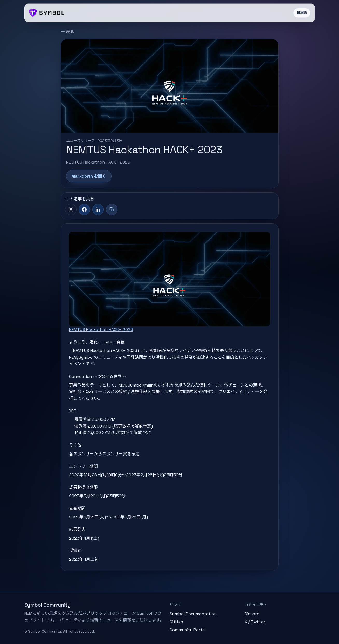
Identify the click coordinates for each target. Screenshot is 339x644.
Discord (252, 614)
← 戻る (67, 32)
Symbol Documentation (193, 614)
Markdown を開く (89, 176)
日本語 (302, 13)
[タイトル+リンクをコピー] (112, 209)
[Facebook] (84, 209)
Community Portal (188, 630)
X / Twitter (255, 622)
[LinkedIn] (98, 209)
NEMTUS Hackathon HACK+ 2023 (101, 330)
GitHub (176, 622)
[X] (71, 209)
